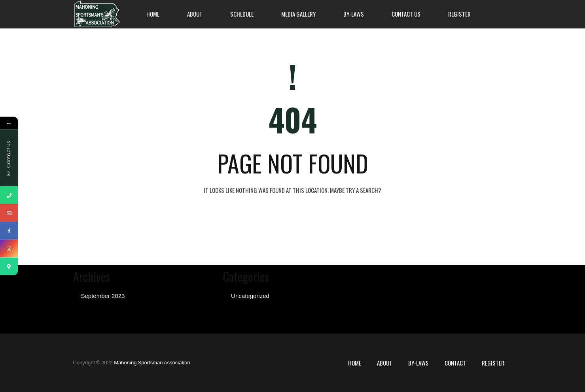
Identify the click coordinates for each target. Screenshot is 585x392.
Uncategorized (250, 296)
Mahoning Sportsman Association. (153, 363)
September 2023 (103, 296)
